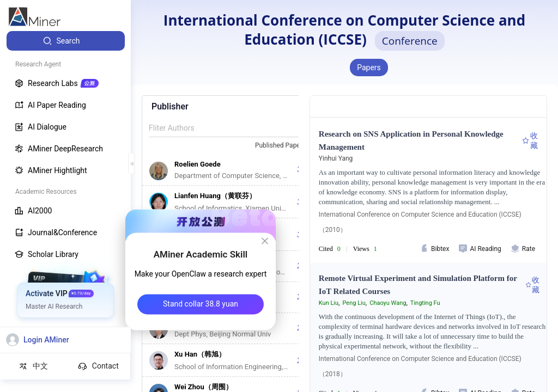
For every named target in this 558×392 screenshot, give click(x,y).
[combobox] (285, 146)
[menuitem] (66, 41)
